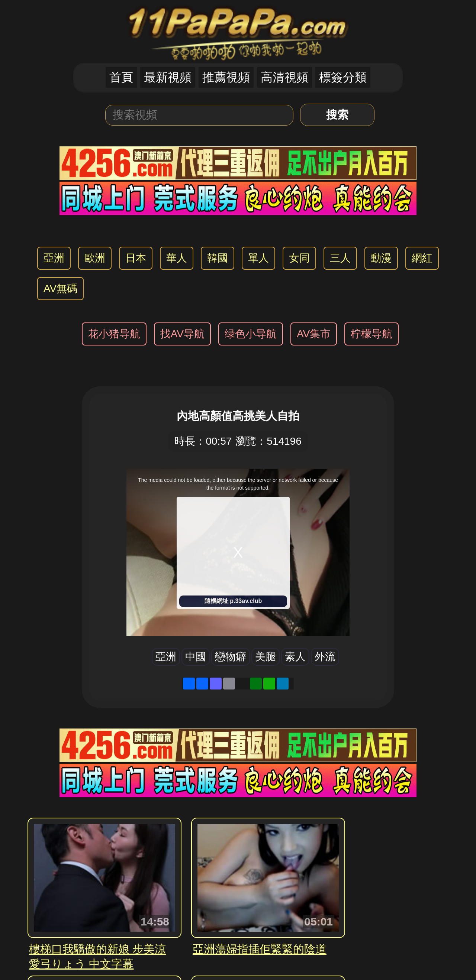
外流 (325, 657)
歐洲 (95, 258)
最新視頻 (168, 77)
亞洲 (54, 258)
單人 (258, 258)
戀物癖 (231, 657)
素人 (295, 657)
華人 (177, 258)
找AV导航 (182, 334)
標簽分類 (343, 77)
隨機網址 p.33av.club (233, 601)
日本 (136, 258)
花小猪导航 (114, 334)
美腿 (266, 657)
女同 (299, 258)
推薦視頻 (226, 77)
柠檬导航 (372, 334)
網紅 (422, 258)
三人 (340, 258)
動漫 (381, 258)
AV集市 (314, 334)
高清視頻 (284, 77)
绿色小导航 (251, 334)
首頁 (121, 77)
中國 (196, 657)
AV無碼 (60, 288)
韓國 (218, 258)
